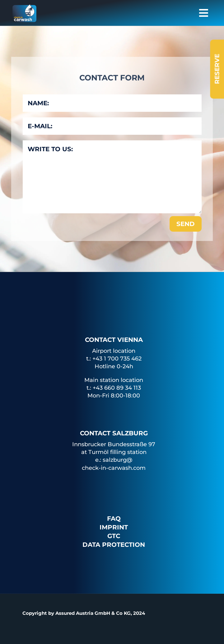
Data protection (114, 545)
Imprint (114, 527)
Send (186, 224)
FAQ (114, 519)
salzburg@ (118, 460)
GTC (114, 536)
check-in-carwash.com (114, 468)
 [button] (204, 13)
